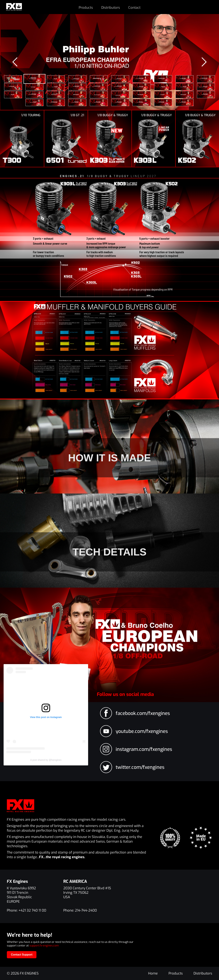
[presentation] (15, 62)
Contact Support (22, 955)
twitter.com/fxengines (140, 767)
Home (153, 973)
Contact (134, 8)
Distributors (111, 8)
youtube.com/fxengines (142, 731)
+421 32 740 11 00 (32, 910)
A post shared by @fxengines (46, 760)
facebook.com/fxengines (143, 713)
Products (86, 8)
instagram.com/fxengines (144, 749)
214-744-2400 (86, 910)
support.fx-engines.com (44, 946)
